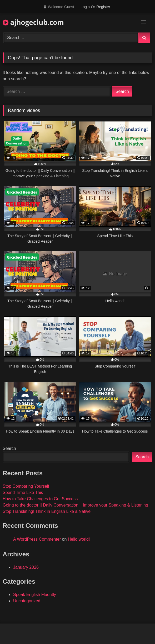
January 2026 (26, 567)
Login (85, 7)
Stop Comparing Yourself (26, 486)
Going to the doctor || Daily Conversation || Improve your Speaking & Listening (75, 505)
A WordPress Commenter (37, 539)
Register (103, 7)
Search (9, 448)
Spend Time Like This (23, 493)
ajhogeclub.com (33, 22)
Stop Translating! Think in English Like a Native (47, 511)
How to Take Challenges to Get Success (40, 499)
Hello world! (79, 539)
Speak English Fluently (35, 595)
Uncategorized (27, 601)
